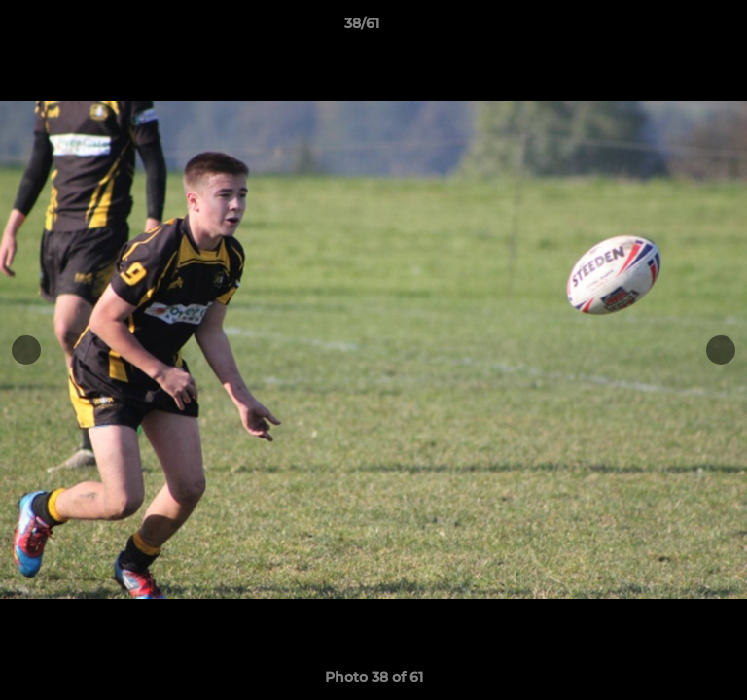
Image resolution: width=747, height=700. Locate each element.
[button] (677, 28)
